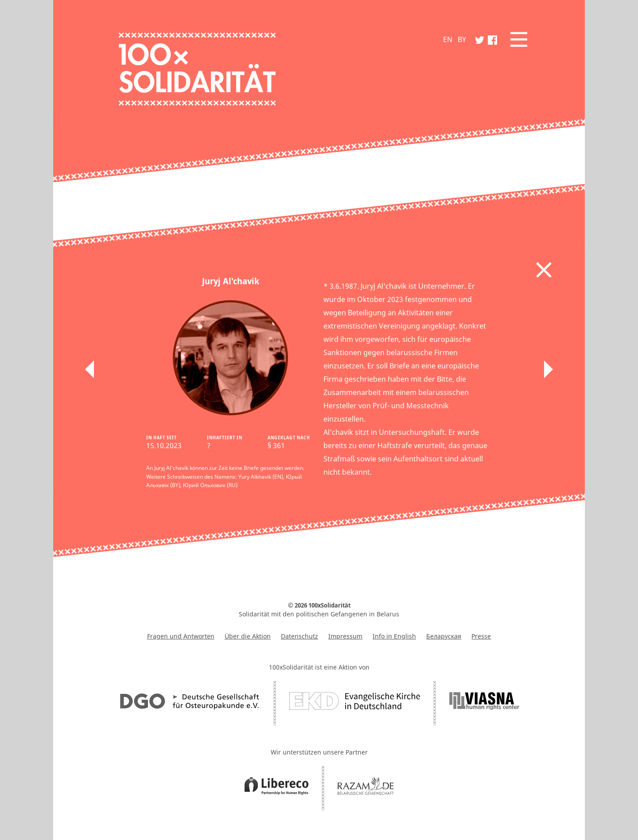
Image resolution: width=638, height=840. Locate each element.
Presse (481, 636)
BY (462, 39)
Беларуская (444, 636)
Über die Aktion (248, 636)
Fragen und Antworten (181, 636)
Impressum (345, 636)
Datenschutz (300, 636)
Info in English (394, 636)
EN (448, 39)
